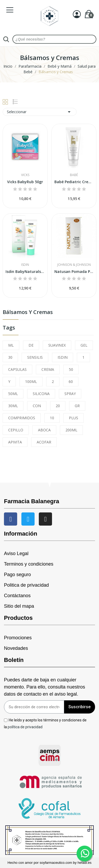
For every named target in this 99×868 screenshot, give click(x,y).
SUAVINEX (57, 345)
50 (71, 369)
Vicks (25, 175)
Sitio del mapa (19, 606)
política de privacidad (25, 727)
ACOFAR (44, 442)
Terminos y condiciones (29, 564)
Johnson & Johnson (74, 265)
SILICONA (41, 394)
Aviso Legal (16, 553)
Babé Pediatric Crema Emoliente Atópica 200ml (74, 182)
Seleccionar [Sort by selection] (40, 112)
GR (77, 406)
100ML (31, 381)
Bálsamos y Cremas (28, 313)
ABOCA (44, 430)
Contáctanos (17, 596)
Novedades (16, 648)
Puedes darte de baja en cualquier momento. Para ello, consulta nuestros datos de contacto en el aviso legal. (44, 687)
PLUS (74, 418)
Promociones (18, 638)
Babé (74, 175)
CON (37, 406)
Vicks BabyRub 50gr (25, 182)
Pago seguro (17, 575)
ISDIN (63, 357)
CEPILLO (16, 430)
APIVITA (15, 442)
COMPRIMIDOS (22, 418)
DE (31, 345)
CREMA (48, 369)
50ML (13, 394)
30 (10, 357)
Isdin (25, 265)
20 (58, 406)
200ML (71, 430)
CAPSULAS (17, 369)
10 (52, 418)
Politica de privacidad (26, 585)
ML (11, 345)
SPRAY (70, 394)
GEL (84, 345)
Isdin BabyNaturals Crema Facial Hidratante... (25, 271)
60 (71, 381)
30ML (13, 406)
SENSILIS (35, 357)
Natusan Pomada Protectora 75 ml (74, 271)
